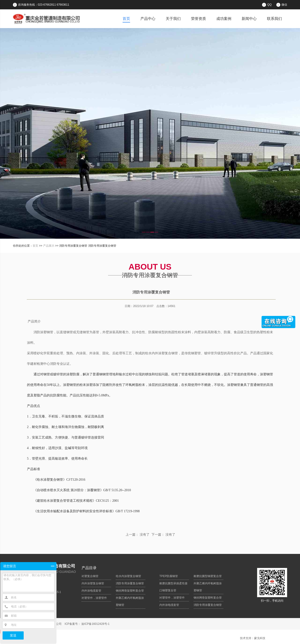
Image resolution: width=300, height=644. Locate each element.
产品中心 (148, 19)
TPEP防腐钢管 (169, 576)
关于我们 (173, 19)
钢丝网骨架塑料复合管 (130, 591)
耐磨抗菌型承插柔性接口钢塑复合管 (173, 587)
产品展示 (49, 246)
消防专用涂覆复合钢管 (130, 583)
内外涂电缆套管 (91, 591)
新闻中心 (249, 19)
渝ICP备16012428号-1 (95, 624)
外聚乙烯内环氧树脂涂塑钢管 (130, 601)
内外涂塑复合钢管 (93, 583)
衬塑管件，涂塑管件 (94, 598)
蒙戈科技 (260, 638)
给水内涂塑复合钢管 (128, 576)
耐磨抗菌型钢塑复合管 (208, 576)
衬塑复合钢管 (90, 576)
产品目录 (89, 568)
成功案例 (224, 19)
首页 (126, 19)
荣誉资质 (199, 19)
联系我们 (274, 19)
